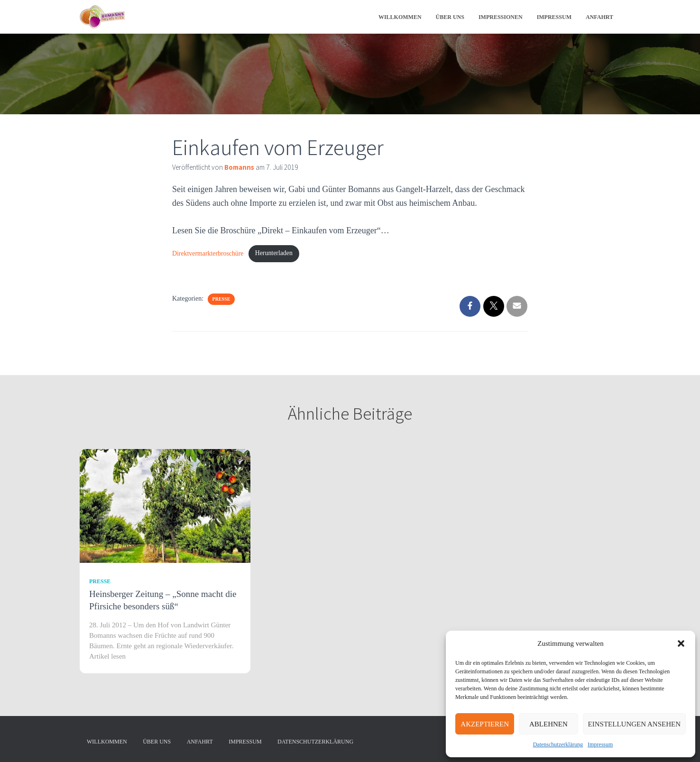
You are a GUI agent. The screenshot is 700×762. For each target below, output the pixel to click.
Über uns (450, 17)
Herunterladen (278, 254)
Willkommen (400, 17)
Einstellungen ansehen (634, 724)
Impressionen (501, 17)
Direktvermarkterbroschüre (209, 254)
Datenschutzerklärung (558, 744)
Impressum (600, 744)
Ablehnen (548, 724)
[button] (681, 643)
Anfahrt (599, 17)
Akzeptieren (485, 724)
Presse (221, 300)
